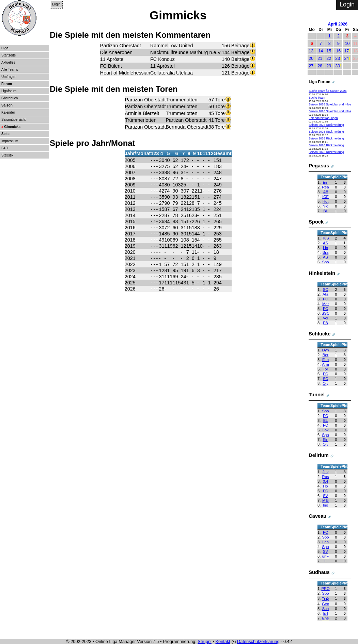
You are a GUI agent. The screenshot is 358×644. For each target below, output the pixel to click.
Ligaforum (9, 91)
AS (325, 243)
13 (311, 51)
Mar (325, 304)
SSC (325, 313)
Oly (325, 383)
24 (346, 59)
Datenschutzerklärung (258, 641)
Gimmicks (12, 127)
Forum (7, 84)
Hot (325, 201)
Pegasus (319, 166)
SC (326, 290)
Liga (5, 48)
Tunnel (317, 395)
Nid (325, 206)
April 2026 (338, 24)
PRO (325, 589)
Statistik (7, 155)
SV (325, 496)
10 (347, 44)
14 (321, 51)
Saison (7, 105)
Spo (326, 262)
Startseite (9, 55)
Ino (326, 505)
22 (329, 59)
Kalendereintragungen (323, 118)
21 (320, 59)
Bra (325, 252)
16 (338, 51)
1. (325, 561)
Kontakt (223, 641)
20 (311, 59)
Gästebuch (10, 98)
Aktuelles (8, 62)
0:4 (326, 481)
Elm (325, 360)
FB (325, 323)
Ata (325, 294)
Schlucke (320, 334)
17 (346, 51)
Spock (316, 222)
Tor (326, 369)
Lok (325, 430)
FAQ (5, 148)
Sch (325, 609)
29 (329, 66)
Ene (326, 618)
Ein (325, 182)
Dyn (326, 350)
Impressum (10, 141)
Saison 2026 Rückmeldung (326, 125)
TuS (325, 238)
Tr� (325, 599)
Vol (326, 318)
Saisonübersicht (13, 120)
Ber (325, 355)
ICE (325, 197)
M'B (325, 500)
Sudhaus (319, 572)
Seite (5, 134)
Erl (326, 613)
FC (325, 299)
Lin (325, 248)
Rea (325, 187)
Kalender (8, 112)
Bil (325, 211)
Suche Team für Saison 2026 (328, 91)
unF (325, 556)
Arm (325, 364)
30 (338, 66)
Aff (326, 192)
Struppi (205, 641)
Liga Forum (320, 81)
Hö (325, 486)
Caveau (317, 516)
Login (56, 4)
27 (311, 66)
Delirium (318, 455)
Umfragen (9, 77)
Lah (325, 542)
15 (329, 51)
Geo (325, 604)
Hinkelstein (322, 273)
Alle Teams (10, 70)
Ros (326, 477)
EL (326, 420)
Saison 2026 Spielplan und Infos (330, 104)
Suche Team (317, 98)
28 (320, 66)
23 (338, 59)
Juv (325, 472)
